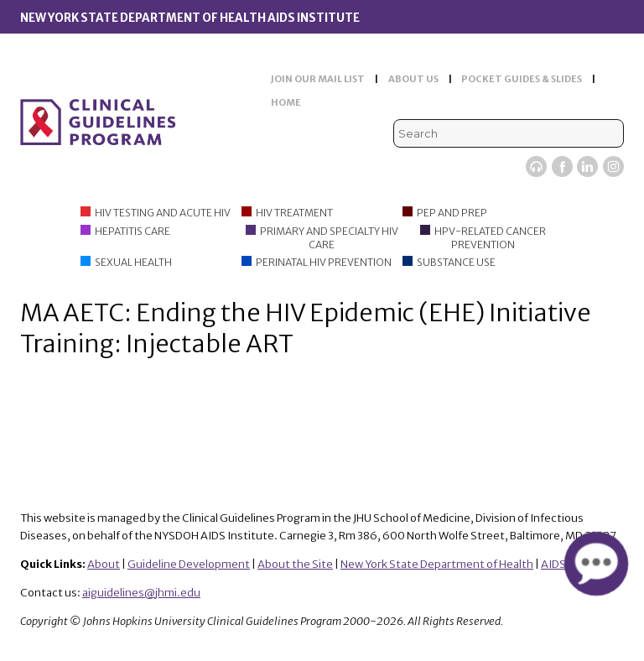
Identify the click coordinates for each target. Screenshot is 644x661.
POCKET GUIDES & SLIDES (522, 79)
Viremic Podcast (536, 167)
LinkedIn (587, 167)
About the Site (295, 564)
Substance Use (456, 262)
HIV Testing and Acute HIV (163, 213)
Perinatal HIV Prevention (324, 262)
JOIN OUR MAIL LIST (318, 79)
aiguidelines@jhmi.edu (141, 593)
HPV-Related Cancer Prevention (490, 238)
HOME (286, 102)
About (104, 564)
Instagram (613, 167)
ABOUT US (413, 79)
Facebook (562, 167)
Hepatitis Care (132, 231)
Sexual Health (133, 262)
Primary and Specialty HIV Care (329, 238)
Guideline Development (189, 564)
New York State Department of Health (437, 564)
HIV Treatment (294, 213)
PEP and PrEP (452, 213)
